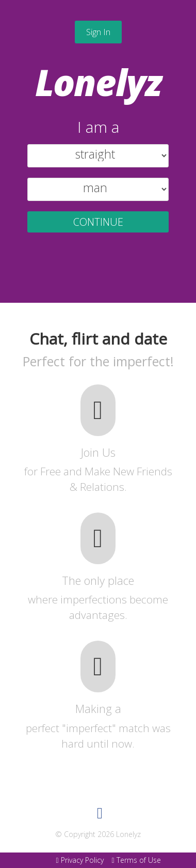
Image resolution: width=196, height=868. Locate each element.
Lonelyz (98, 82)
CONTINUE (98, 222)
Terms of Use (136, 860)
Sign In (98, 32)
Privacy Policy (79, 860)
